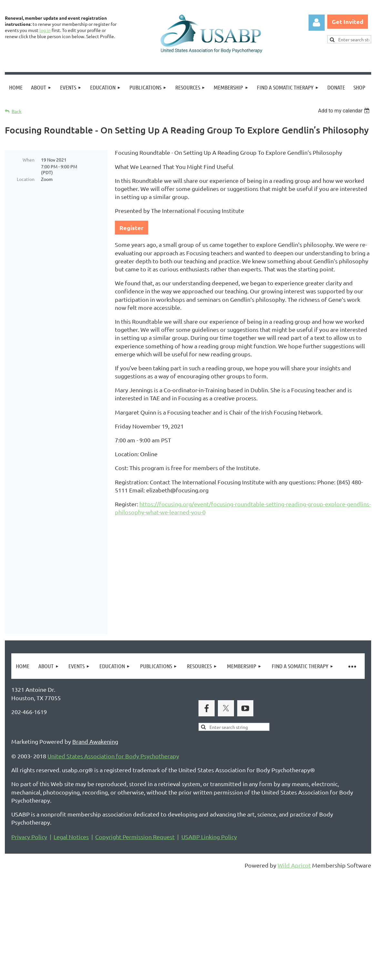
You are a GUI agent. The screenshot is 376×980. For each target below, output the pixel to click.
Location (26, 179)
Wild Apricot (294, 937)
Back (17, 111)
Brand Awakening (95, 813)
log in (45, 30)
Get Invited (348, 21)
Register (132, 228)
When (29, 160)
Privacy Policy (29, 908)
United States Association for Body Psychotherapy (113, 827)
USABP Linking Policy (209, 908)
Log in (317, 23)
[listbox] (345, 111)
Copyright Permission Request (135, 908)
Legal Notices (71, 908)
